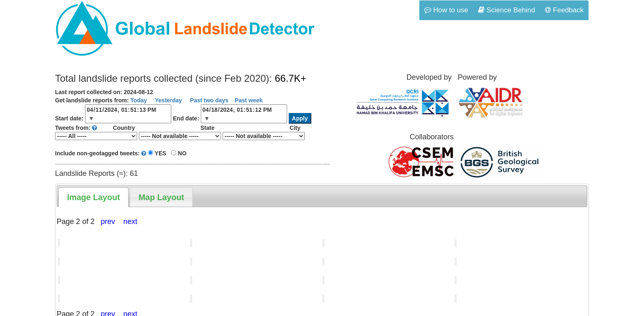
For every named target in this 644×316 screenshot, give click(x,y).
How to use (446, 10)
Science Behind (507, 10)
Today (139, 100)
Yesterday (168, 100)
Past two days (208, 100)
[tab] (93, 197)
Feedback (564, 10)
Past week (249, 100)
